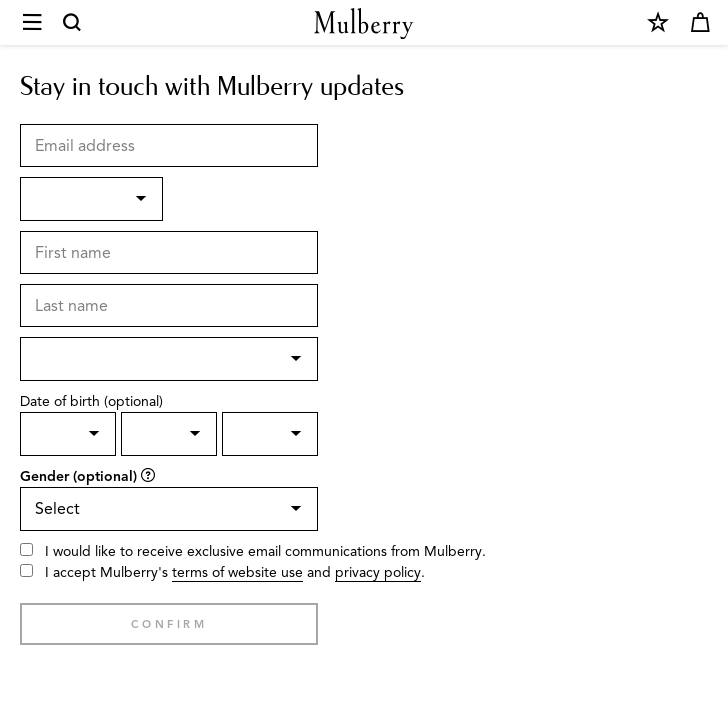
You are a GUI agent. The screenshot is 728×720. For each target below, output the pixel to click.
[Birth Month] (169, 434)
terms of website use (237, 572)
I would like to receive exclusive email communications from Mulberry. (265, 551)
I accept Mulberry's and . (235, 573)
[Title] (91, 199)
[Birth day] (68, 434)
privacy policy (378, 572)
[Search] (73, 23)
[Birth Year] (270, 434)
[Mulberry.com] (364, 23)
